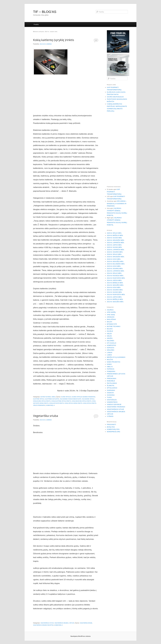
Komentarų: (50, 405)
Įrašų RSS (111, 427)
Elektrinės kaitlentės (52, 399)
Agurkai (110, 310)
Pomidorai (111, 371)
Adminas (49, 44)
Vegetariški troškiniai (116, 407)
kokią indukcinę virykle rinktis (82, 401)
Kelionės (111, 341)
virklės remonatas (39, 405)
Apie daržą (111, 312)
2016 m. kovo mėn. (114, 259)
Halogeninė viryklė (88, 399)
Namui (53, 397)
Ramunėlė (111, 381)
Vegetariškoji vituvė (47, 623)
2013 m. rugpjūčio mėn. (116, 295)
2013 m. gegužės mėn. (115, 302)
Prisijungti (111, 425)
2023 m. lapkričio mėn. (116, 243)
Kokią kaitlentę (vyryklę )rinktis (54, 40)
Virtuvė (72, 623)
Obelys (110, 367)
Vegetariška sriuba (46, 416)
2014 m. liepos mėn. (114, 280)
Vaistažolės (112, 400)
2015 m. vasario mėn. (115, 269)
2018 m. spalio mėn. (114, 254)
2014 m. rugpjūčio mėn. (116, 278)
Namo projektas (114, 362)
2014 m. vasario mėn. (115, 290)
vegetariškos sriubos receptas (43, 625)
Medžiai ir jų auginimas (116, 357)
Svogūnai (111, 395)
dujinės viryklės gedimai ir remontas (83, 397)
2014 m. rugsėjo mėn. (115, 276)
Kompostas (111, 345)
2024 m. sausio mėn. (114, 238)
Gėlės (109, 334)
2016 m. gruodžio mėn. (116, 257)
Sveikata (110, 393)
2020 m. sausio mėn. (114, 247)
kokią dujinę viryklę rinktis (42, 401)
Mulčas (110, 360)
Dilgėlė (110, 331)
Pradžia (36, 24)
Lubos (109, 355)
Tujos (109, 397)
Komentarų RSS (113, 429)
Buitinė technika (46, 397)
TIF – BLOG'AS (45, 12)
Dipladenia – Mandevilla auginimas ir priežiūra (117, 203)
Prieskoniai (112, 378)
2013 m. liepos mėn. (114, 297)
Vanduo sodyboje (114, 404)
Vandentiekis (112, 402)
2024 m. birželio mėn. (115, 235)
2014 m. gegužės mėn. (115, 285)
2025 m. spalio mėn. (114, 233)
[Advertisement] (66, 95)
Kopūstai (111, 348)
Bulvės (110, 329)
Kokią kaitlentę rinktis (56, 403)
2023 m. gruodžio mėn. (116, 240)
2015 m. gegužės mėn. (115, 261)
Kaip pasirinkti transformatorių (114, 192)
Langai (110, 353)
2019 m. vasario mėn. (115, 252)
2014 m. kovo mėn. (114, 287)
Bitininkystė (112, 324)
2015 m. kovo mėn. (114, 266)
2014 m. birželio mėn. (115, 283)
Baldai (109, 322)
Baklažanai (111, 319)
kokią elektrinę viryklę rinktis (61, 401)
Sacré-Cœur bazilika (115, 97)
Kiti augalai (112, 343)
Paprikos (111, 369)
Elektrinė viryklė (39, 399)
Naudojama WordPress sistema (80, 636)
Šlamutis (111, 386)
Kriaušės (111, 350)
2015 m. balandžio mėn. (116, 264)
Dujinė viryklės (66, 397)
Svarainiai (111, 390)
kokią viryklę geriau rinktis (73, 403)
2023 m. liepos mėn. (114, 245)
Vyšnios (110, 416)
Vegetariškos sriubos (61, 623)
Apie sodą (111, 315)
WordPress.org (113, 432)
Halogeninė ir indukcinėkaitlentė (71, 399)
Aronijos (111, 317)
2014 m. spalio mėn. (114, 273)
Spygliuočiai (112, 388)
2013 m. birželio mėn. (115, 299)
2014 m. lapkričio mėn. (116, 271)
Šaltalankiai (112, 383)
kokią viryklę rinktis (90, 403)
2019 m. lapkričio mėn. (116, 250)
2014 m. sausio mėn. (114, 292)
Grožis (110, 338)
